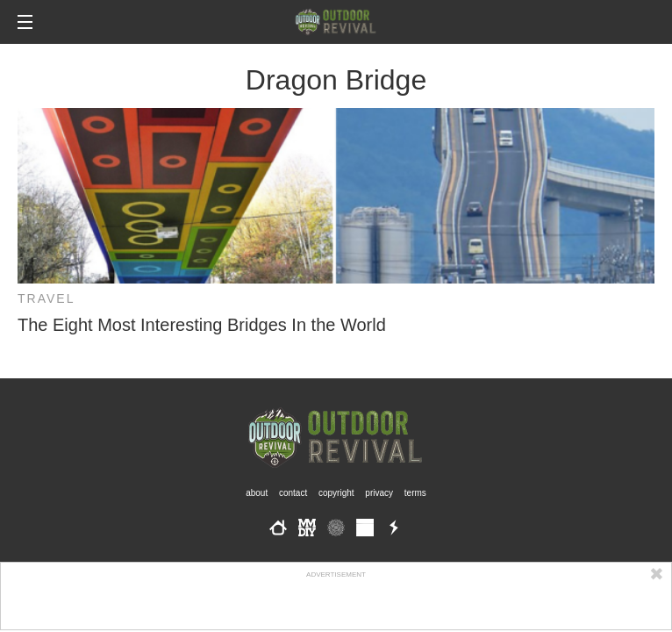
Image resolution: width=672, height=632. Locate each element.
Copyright (336, 493)
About (257, 493)
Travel (46, 298)
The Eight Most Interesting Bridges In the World (202, 325)
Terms (415, 493)
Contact (293, 493)
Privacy (379, 493)
